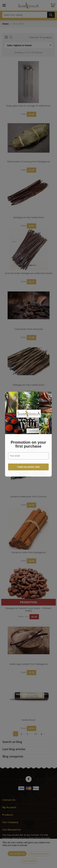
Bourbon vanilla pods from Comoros (29, 497)
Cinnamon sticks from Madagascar (29, 552)
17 (36, 734)
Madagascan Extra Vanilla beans (29, 385)
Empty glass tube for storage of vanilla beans (28, 106)
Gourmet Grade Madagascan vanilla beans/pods (29, 273)
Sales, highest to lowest (30, 45)
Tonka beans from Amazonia (28, 329)
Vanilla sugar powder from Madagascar (29, 664)
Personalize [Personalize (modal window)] (29, 861)
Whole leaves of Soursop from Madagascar (29, 162)
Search (51, 15)
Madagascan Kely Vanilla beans (29, 217)
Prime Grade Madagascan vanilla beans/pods (29, 441)
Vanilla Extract (29, 720)
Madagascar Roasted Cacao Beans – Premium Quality (28, 610)
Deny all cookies (39, 854)
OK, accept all (17, 854)
